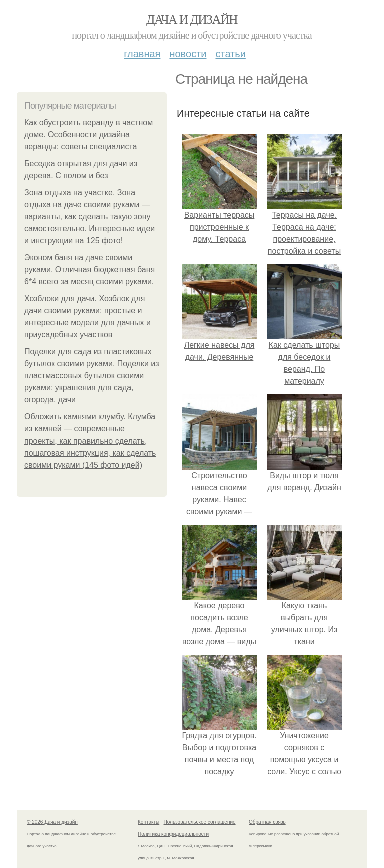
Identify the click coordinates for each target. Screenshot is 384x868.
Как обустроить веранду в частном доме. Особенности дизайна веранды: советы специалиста (89, 134)
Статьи (230, 54)
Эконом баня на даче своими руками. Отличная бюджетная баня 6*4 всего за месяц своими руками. (90, 270)
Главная (142, 54)
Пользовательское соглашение (200, 822)
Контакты (149, 822)
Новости (188, 54)
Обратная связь (267, 822)
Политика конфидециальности (173, 834)
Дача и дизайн (192, 19)
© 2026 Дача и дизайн (52, 822)
